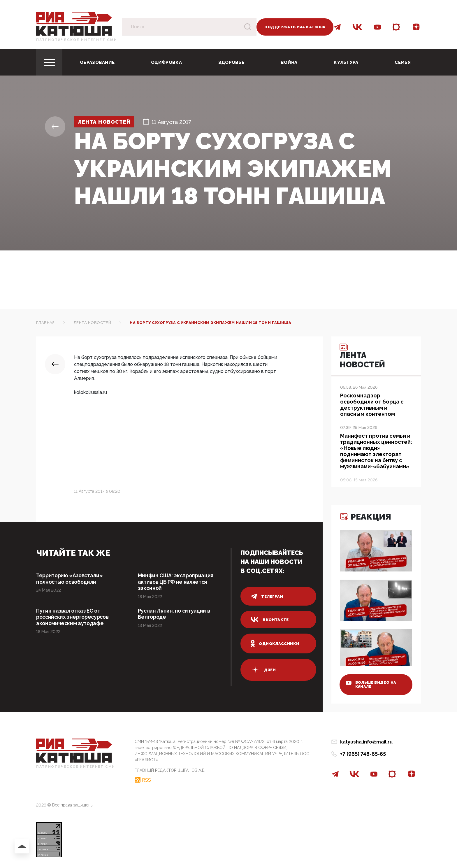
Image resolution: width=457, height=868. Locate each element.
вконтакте (270, 620)
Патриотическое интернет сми (77, 40)
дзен (263, 670)
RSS (146, 780)
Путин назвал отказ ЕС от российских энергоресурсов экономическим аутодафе (74, 617)
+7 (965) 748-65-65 (363, 754)
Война (289, 62)
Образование (97, 62)
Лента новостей (106, 122)
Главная (45, 323)
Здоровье (231, 62)
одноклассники (275, 643)
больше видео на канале (372, 684)
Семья (403, 62)
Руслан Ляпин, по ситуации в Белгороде (175, 614)
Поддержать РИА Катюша (295, 27)
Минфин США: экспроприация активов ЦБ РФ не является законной (176, 582)
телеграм (267, 596)
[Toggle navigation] (49, 62)
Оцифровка (166, 62)
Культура (346, 62)
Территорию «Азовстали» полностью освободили (71, 579)
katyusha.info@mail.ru (366, 742)
